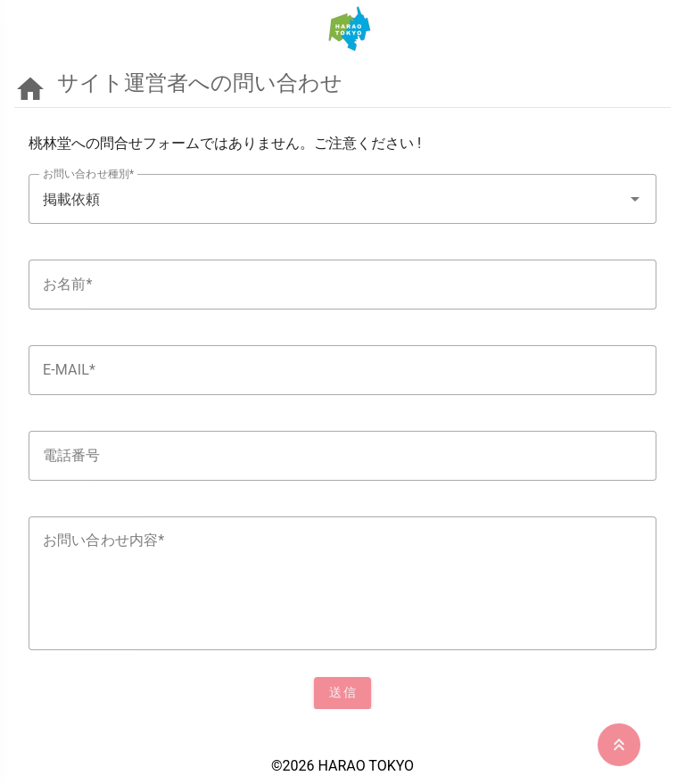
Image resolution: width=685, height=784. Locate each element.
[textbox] (342, 199)
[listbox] (342, 419)
